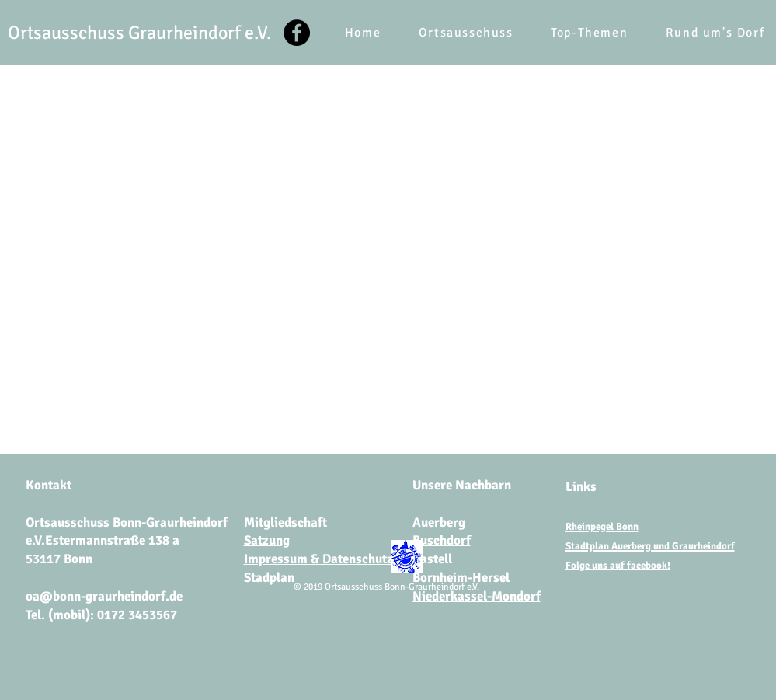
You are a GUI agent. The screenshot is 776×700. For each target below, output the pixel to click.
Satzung (267, 540)
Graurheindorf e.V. (200, 33)
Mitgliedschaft (285, 522)
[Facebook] (297, 33)
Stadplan (269, 578)
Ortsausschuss (68, 33)
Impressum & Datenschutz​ (318, 559)
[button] (466, 33)
